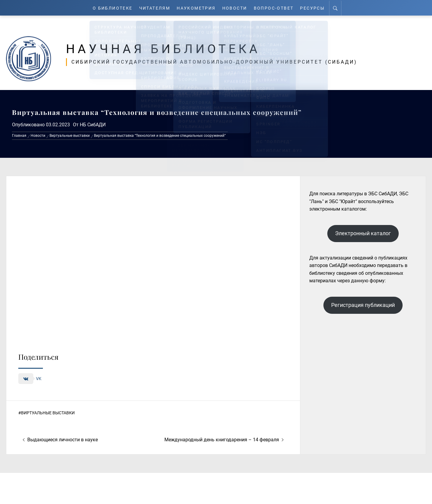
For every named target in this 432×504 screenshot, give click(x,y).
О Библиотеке (109, 8)
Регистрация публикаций (363, 305)
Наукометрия (197, 8)
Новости (237, 8)
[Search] (340, 8)
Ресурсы (317, 8)
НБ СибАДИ (93, 125)
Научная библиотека (168, 49)
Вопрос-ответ (277, 8)
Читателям (153, 8)
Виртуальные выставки (48, 413)
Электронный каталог (363, 233)
